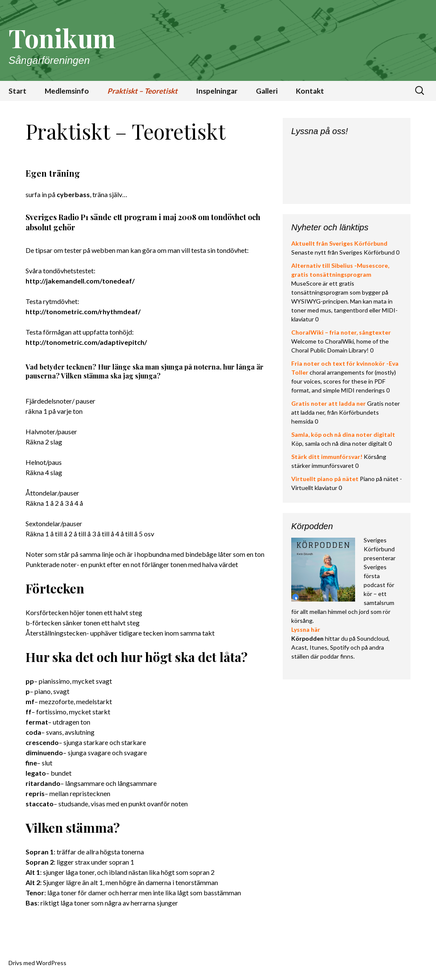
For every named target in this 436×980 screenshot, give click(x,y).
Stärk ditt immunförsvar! (327, 457)
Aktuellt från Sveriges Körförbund (339, 243)
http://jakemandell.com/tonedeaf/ (80, 281)
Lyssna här (306, 629)
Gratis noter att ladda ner (328, 403)
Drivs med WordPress (37, 963)
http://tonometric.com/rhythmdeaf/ (83, 311)
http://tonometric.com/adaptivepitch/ (86, 342)
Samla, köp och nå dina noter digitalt (343, 434)
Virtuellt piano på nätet (325, 479)
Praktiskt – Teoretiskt (142, 91)
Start (17, 91)
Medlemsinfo (67, 91)
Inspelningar (217, 91)
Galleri (267, 91)
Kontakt (310, 91)
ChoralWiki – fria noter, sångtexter (341, 332)
